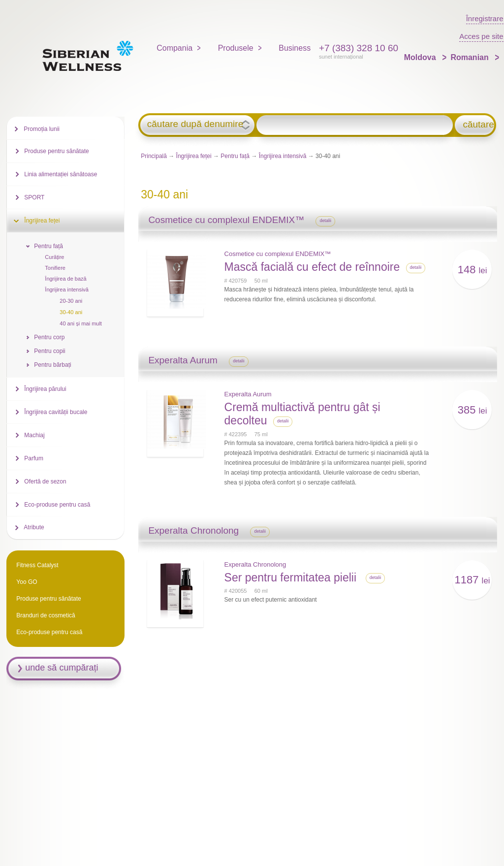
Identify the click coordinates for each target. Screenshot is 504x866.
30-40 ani (71, 312)
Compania (174, 48)
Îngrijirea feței (194, 156)
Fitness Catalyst (37, 565)
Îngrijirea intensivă (283, 156)
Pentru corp (49, 337)
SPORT (34, 197)
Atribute (34, 527)
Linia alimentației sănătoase (61, 174)
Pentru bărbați (52, 365)
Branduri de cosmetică (46, 615)
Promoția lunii (42, 129)
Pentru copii (49, 351)
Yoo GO (27, 582)
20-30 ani (71, 301)
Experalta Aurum (248, 394)
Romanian (471, 57)
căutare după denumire (195, 124)
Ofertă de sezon (45, 481)
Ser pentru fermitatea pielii (292, 577)
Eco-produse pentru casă (57, 505)
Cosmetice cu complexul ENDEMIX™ (278, 254)
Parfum (34, 458)
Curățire (54, 257)
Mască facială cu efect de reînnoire (312, 267)
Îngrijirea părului (45, 389)
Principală (154, 156)
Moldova (421, 57)
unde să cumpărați (62, 668)
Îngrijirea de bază (65, 279)
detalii (325, 221)
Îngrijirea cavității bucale (56, 412)
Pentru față (235, 156)
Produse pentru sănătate (56, 151)
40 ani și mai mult (81, 323)
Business (295, 48)
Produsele (236, 48)
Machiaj (34, 435)
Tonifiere (55, 268)
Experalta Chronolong (255, 564)
